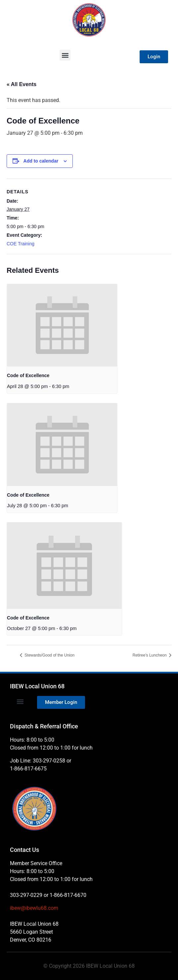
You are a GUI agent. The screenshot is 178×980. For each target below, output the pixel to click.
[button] (65, 55)
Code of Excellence (28, 375)
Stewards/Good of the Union (49, 655)
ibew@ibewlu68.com (34, 908)
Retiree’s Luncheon (150, 655)
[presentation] (62, 325)
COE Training (21, 244)
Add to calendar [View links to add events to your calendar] (41, 161)
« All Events (22, 84)
